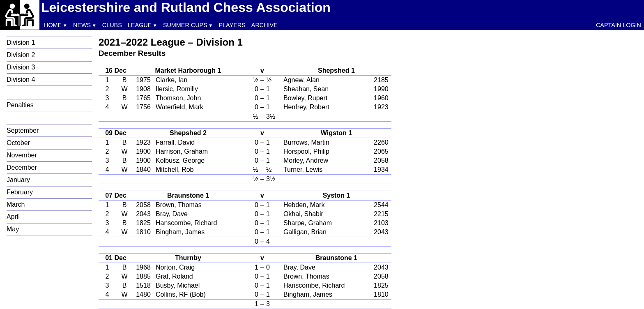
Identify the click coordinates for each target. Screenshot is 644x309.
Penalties (20, 105)
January (18, 180)
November (22, 155)
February (20, 192)
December (22, 167)
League (140, 25)
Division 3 (21, 67)
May (13, 229)
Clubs (112, 25)
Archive (264, 25)
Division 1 (21, 43)
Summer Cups (185, 25)
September (23, 130)
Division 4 (21, 80)
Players (232, 25)
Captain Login (619, 25)
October (18, 143)
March (16, 204)
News (82, 25)
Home (53, 25)
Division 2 (21, 55)
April (13, 217)
